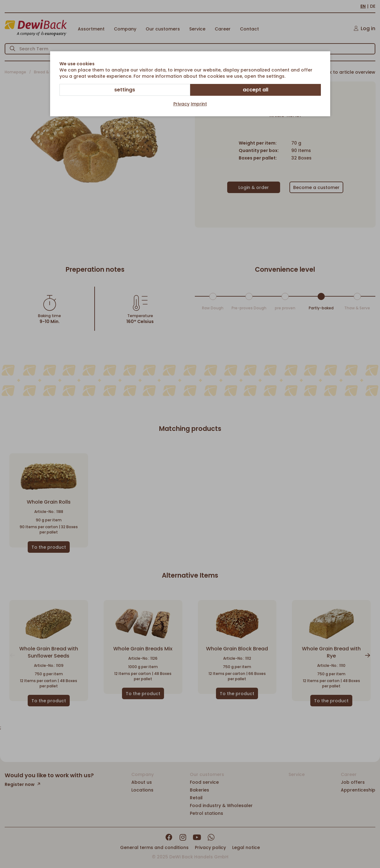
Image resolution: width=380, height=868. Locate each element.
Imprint (199, 104)
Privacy (181, 104)
